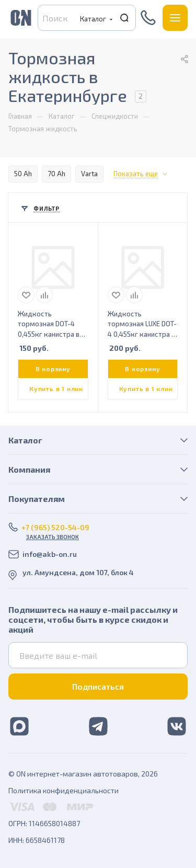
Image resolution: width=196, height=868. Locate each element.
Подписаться (98, 686)
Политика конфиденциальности (64, 790)
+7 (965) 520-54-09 (149, 18)
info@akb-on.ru (50, 554)
